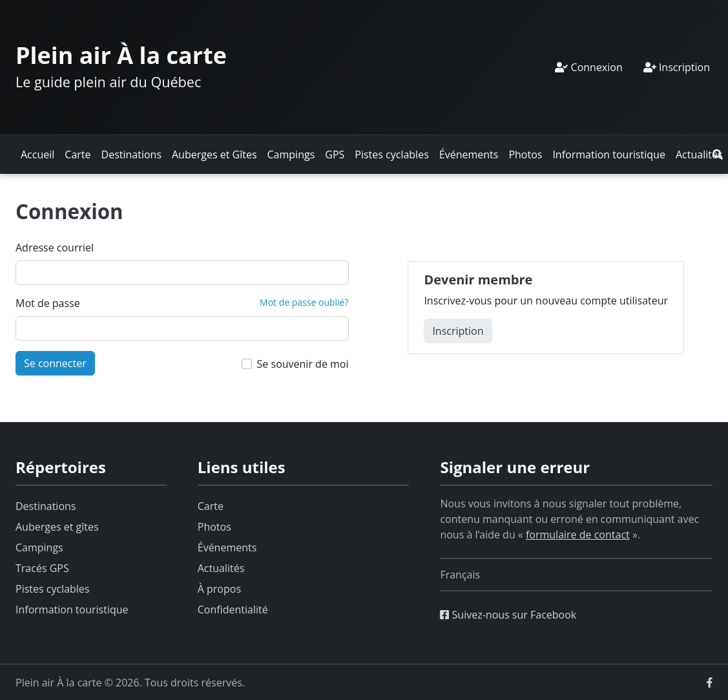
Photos (525, 154)
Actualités (699, 154)
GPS (335, 154)
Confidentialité (233, 610)
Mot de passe (48, 303)
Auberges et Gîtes (214, 154)
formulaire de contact (578, 535)
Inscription (677, 67)
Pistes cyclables (391, 154)
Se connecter (55, 363)
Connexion (588, 67)
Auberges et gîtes (57, 527)
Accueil (37, 154)
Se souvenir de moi (303, 364)
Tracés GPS (42, 568)
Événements (469, 154)
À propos (219, 589)
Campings (291, 154)
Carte (78, 154)
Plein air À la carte (121, 55)
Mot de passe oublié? (304, 302)
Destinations (131, 154)
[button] (718, 154)
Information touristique (609, 154)
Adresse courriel (55, 248)
